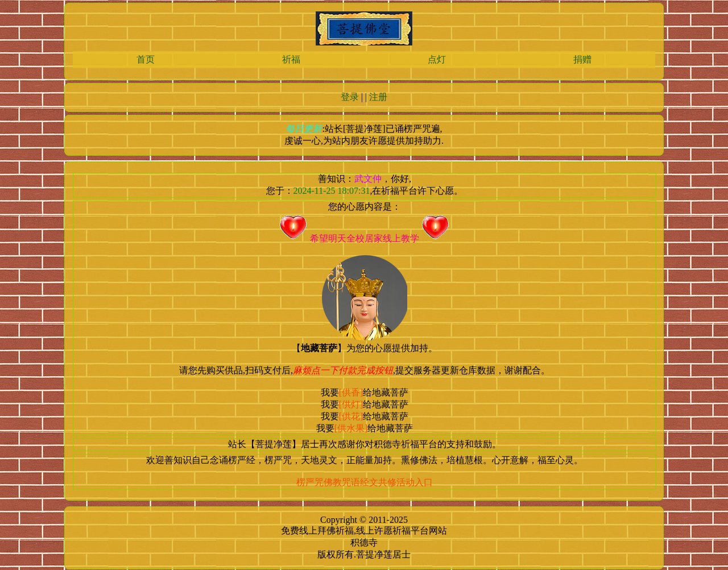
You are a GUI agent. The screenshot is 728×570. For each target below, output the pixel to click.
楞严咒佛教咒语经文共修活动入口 (365, 482)
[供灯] (351, 404)
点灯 (437, 59)
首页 (146, 59)
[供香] (351, 392)
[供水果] (351, 428)
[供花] (351, 416)
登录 (350, 97)
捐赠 (582, 59)
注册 (378, 97)
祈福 (291, 59)
